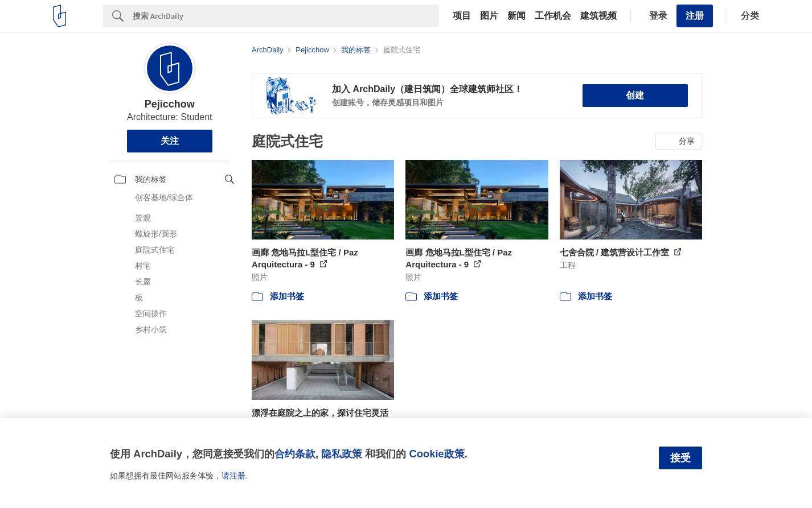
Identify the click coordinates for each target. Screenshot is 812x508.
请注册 (233, 476)
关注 (170, 141)
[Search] (286, 16)
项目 (462, 16)
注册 (695, 16)
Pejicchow (170, 104)
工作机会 (553, 16)
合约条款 (295, 454)
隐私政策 (342, 454)
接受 (680, 458)
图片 (489, 16)
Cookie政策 (436, 454)
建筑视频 (598, 16)
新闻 (516, 16)
